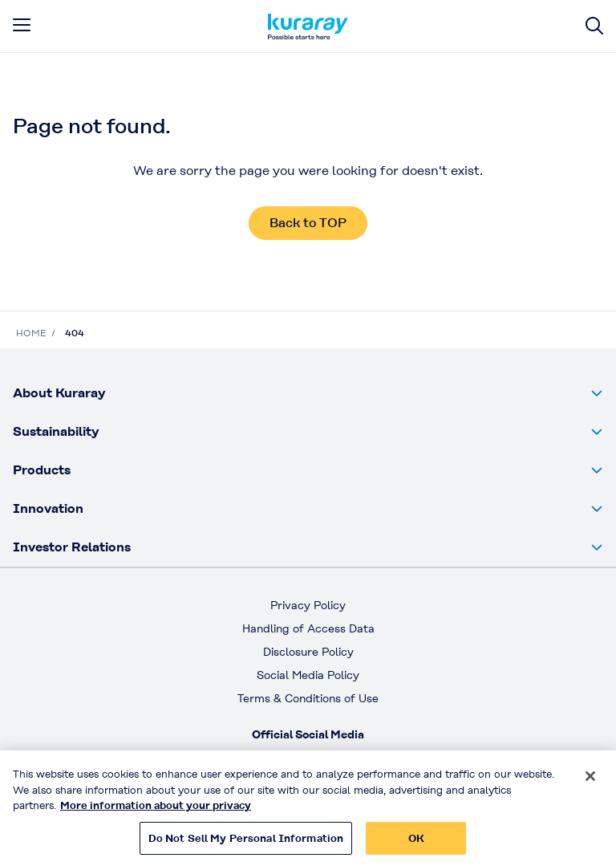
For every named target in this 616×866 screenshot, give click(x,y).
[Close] (590, 783)
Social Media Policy (308, 675)
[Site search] (594, 26)
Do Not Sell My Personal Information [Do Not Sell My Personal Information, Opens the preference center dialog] (246, 845)
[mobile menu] (22, 25)
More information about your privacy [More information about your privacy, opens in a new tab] (156, 812)
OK (416, 845)
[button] (308, 393)
